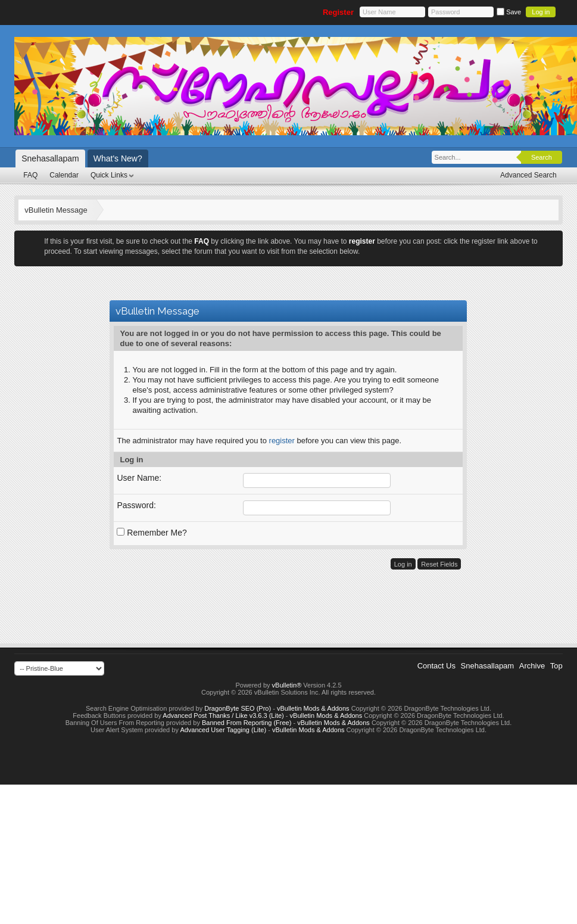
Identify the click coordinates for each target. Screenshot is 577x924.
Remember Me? (152, 533)
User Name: (139, 478)
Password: (136, 505)
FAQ (30, 175)
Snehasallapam (50, 158)
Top (556, 666)
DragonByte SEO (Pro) (238, 708)
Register (338, 12)
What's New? (118, 158)
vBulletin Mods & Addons (313, 708)
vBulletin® (287, 685)
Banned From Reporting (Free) (247, 723)
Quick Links (109, 175)
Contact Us (436, 666)
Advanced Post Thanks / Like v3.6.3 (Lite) (223, 715)
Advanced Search (528, 175)
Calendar (64, 175)
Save (509, 12)
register (282, 441)
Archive (532, 666)
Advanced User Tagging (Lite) (223, 730)
